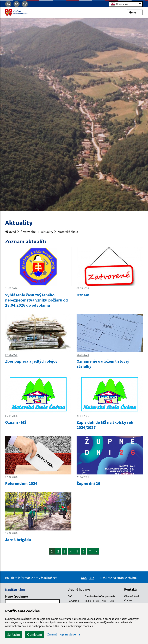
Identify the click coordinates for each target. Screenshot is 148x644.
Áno (84, 578)
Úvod (11, 232)
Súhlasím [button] (14, 634)
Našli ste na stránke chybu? (119, 578)
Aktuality (47, 232)
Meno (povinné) (17, 596)
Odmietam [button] (35, 634)
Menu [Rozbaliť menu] (135, 12)
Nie (92, 578)
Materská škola (68, 232)
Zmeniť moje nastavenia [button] (64, 634)
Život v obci (29, 232)
